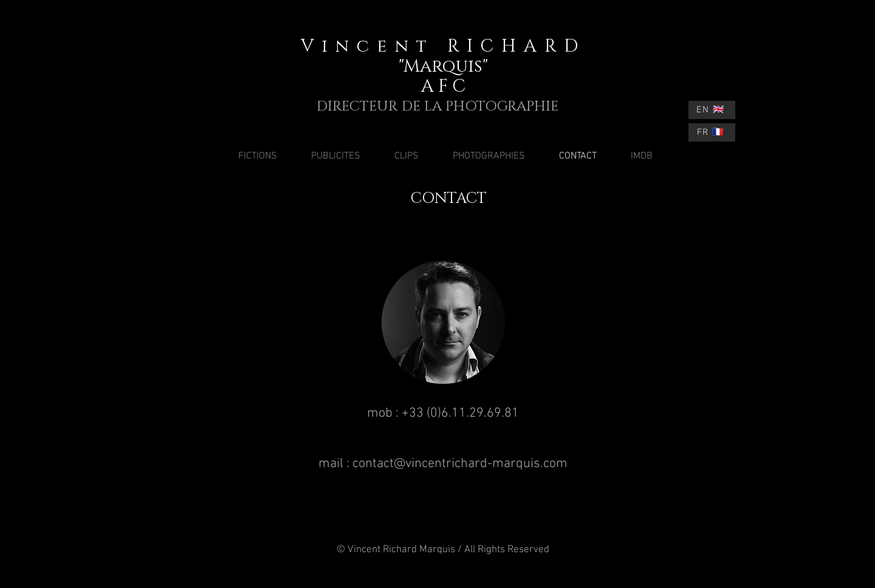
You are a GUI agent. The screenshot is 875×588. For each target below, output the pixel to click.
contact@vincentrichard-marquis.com (460, 464)
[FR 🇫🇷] (712, 132)
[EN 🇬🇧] (712, 110)
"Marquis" (443, 67)
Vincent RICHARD (443, 46)
